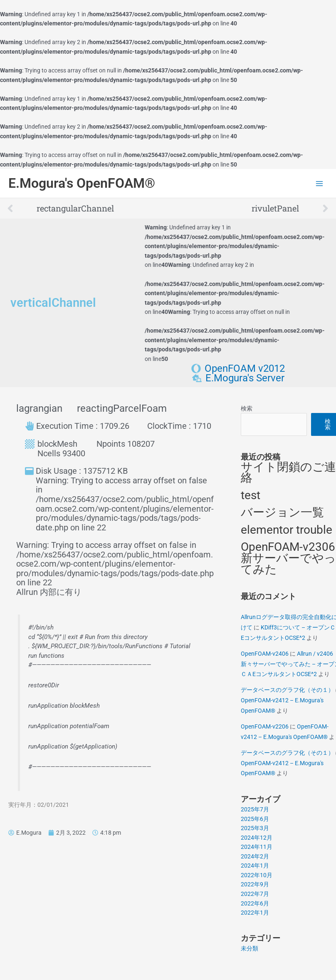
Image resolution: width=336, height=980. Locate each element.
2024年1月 (255, 866)
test (251, 495)
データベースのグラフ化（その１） (287, 690)
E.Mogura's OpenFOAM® (82, 183)
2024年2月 (255, 856)
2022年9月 (255, 884)
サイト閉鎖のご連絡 (288, 473)
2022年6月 (255, 903)
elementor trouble (287, 530)
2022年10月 (257, 875)
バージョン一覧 (282, 512)
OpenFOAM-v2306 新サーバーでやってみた (288, 558)
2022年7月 (255, 894)
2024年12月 (257, 838)
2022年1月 (255, 913)
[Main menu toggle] (320, 183)
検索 (247, 408)
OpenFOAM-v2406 (265, 654)
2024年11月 (257, 847)
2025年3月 (255, 828)
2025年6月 (255, 819)
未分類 (250, 948)
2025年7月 (255, 809)
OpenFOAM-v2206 (265, 726)
